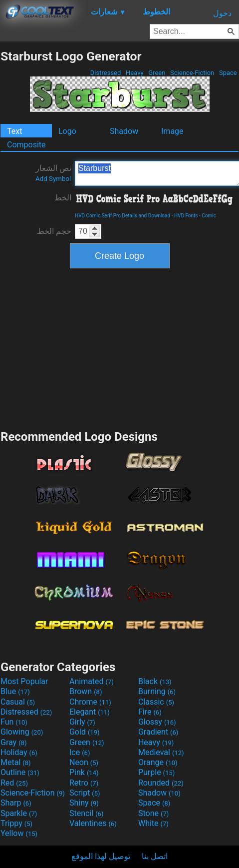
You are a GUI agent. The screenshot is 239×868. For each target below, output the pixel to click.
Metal (16, 762)
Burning (157, 691)
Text (14, 131)
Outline (20, 772)
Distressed (106, 73)
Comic (209, 216)
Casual (18, 702)
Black (155, 681)
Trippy (16, 823)
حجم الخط (54, 231)
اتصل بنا (155, 856)
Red (14, 783)
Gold (85, 732)
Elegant (90, 712)
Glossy (157, 722)
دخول (222, 13)
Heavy (135, 73)
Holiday (19, 752)
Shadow (124, 131)
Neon (84, 762)
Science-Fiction (192, 73)
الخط (63, 198)
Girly (82, 722)
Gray (13, 742)
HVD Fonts (186, 216)
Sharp (16, 803)
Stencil (86, 813)
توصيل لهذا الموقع (101, 856)
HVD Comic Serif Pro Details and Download (122, 216)
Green (157, 73)
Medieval (161, 752)
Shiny (84, 803)
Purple (156, 772)
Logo (67, 131)
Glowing (22, 732)
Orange (158, 762)
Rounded (161, 783)
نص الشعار (53, 173)
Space (228, 73)
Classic (156, 702)
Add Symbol (53, 179)
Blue (15, 691)
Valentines (93, 823)
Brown (86, 691)
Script (85, 793)
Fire (150, 712)
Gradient (158, 732)
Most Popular (24, 681)
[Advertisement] (120, 348)
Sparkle (19, 813)
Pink (84, 772)
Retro (84, 783)
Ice (80, 752)
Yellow (19, 833)
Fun (14, 722)
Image (172, 131)
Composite (26, 145)
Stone (153, 813)
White (153, 823)
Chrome (90, 702)
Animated (92, 681)
